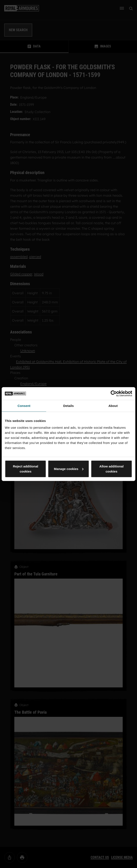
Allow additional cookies (111, 469)
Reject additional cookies (26, 469)
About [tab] (113, 406)
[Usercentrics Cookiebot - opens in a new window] (114, 394)
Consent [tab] (24, 406)
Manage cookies (69, 469)
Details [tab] (68, 406)
